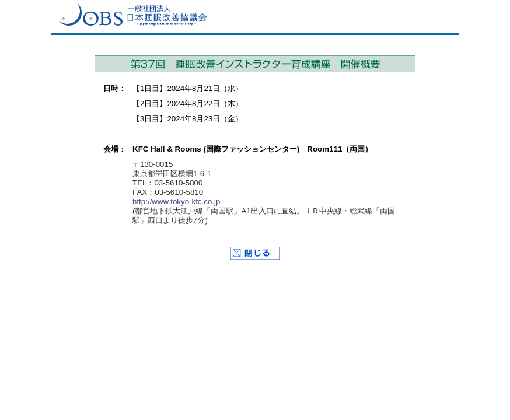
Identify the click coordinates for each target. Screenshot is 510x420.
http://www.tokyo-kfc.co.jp (176, 202)
